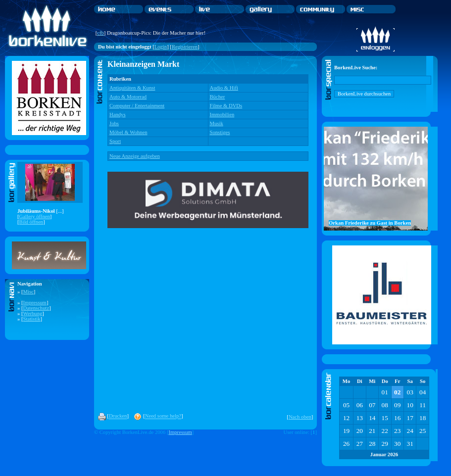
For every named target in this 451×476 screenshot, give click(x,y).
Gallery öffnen (35, 216)
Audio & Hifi (224, 88)
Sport (115, 141)
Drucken (118, 416)
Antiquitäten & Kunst (132, 88)
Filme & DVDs (226, 106)
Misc (28, 292)
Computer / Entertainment (137, 106)
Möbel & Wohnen (128, 132)
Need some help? (163, 416)
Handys (118, 115)
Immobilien (222, 115)
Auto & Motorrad (128, 97)
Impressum (35, 303)
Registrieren (185, 47)
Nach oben (300, 417)
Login (161, 47)
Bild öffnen (31, 222)
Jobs (114, 123)
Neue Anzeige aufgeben (135, 156)
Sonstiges (220, 132)
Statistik (32, 319)
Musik (217, 123)
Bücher (218, 97)
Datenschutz (36, 308)
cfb (100, 33)
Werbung (33, 313)
